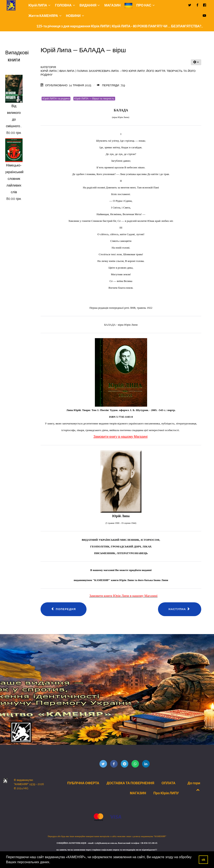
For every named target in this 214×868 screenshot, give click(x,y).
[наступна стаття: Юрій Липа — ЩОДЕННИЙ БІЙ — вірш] (180, 609)
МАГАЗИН (138, 793)
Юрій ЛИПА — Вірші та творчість (94, 98)
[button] (52, 863)
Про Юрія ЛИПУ (166, 793)
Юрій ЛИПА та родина (56, 98)
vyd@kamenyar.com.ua (106, 843)
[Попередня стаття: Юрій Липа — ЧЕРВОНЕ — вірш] (64, 609)
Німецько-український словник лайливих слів (14, 179)
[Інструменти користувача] (196, 62)
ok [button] (203, 860)
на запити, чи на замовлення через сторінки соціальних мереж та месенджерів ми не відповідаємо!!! (107, 850)
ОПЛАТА (168, 783)
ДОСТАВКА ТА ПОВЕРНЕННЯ (130, 783)
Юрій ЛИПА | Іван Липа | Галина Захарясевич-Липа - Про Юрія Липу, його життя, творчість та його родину (118, 73)
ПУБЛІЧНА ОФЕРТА (83, 783)
